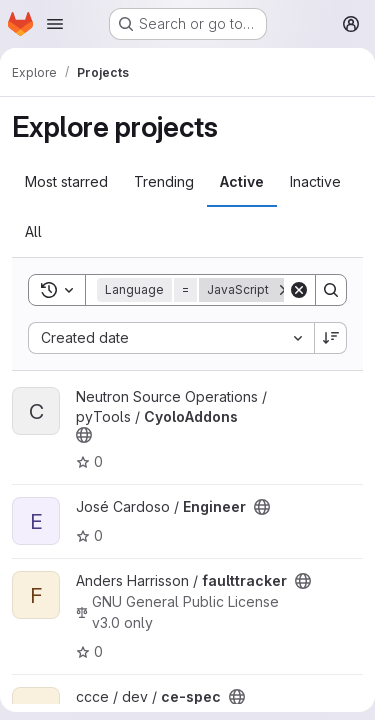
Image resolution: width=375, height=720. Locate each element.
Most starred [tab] (66, 181)
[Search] (331, 290)
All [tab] (33, 231)
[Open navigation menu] (55, 24)
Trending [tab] (164, 181)
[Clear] (299, 290)
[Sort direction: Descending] (331, 338)
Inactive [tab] (315, 181)
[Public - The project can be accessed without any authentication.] (84, 435)
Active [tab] (242, 181)
